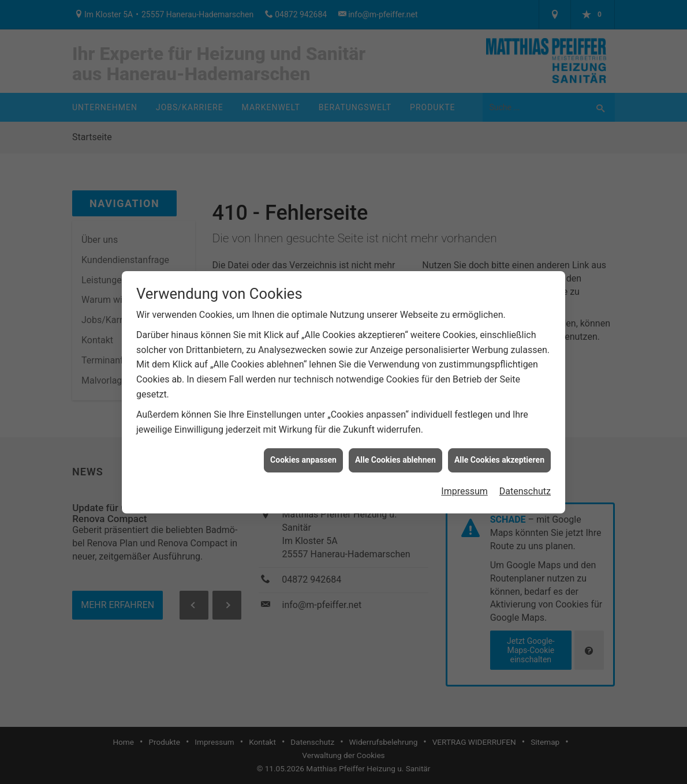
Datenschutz (525, 487)
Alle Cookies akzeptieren (499, 455)
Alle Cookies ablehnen (395, 455)
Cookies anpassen (303, 455)
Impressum (464, 487)
